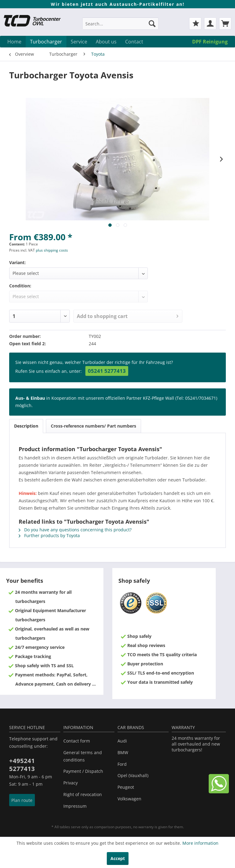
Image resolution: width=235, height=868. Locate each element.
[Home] (14, 42)
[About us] (106, 42)
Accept (118, 858)
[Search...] (121, 24)
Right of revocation (83, 794)
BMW (123, 752)
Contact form (77, 741)
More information (200, 843)
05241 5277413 (107, 371)
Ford (122, 764)
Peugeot (126, 787)
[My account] (210, 24)
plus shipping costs (52, 250)
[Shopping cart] (225, 24)
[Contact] (134, 42)
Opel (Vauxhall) (133, 775)
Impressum (75, 806)
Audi (122, 741)
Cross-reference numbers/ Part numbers (93, 426)
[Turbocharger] (46, 42)
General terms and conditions (83, 756)
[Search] (152, 24)
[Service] (79, 42)
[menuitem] (121, 26)
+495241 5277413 (22, 765)
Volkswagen (129, 799)
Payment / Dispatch (83, 771)
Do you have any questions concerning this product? (75, 530)
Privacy (71, 783)
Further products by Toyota (49, 535)
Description (26, 426)
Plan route (22, 800)
